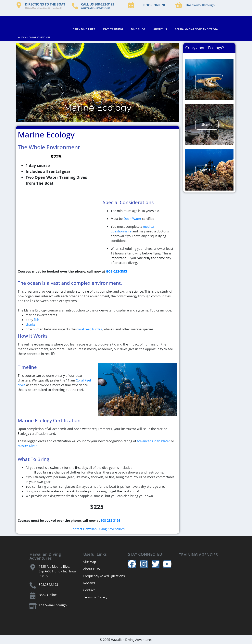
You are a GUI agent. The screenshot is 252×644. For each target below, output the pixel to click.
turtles (97, 329)
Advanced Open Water (153, 441)
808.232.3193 (48, 585)
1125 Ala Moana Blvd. (54, 567)
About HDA (92, 569)
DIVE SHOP (138, 29)
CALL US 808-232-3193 (98, 4)
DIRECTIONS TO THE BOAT (45, 4)
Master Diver (27, 446)
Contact (89, 590)
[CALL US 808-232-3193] (75, 6)
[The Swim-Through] (179, 5)
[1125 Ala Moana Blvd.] (33, 567)
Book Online (48, 595)
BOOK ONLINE (155, 5)
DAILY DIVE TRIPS (84, 29)
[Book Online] (33, 596)
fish (37, 320)
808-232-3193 (117, 271)
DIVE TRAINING (113, 29)
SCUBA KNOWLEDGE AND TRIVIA (196, 29)
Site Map (90, 562)
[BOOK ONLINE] (131, 5)
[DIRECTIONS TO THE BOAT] (19, 5)
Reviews (89, 583)
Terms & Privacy (95, 597)
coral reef (83, 329)
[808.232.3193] (33, 585)
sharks (31, 324)
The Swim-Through (200, 5)
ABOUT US (160, 29)
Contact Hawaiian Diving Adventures (98, 529)
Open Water (132, 219)
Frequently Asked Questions (104, 576)
